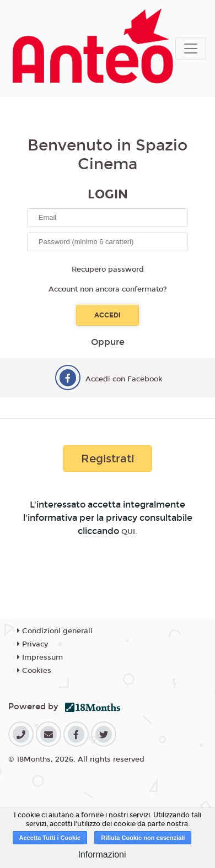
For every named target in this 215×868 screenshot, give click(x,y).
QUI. (129, 532)
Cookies (34, 671)
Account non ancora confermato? (108, 289)
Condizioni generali (55, 631)
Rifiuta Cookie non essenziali (143, 838)
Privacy (33, 644)
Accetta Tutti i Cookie (50, 838)
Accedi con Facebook (124, 379)
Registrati (108, 459)
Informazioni (102, 854)
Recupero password (108, 269)
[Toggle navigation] (191, 48)
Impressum (40, 657)
